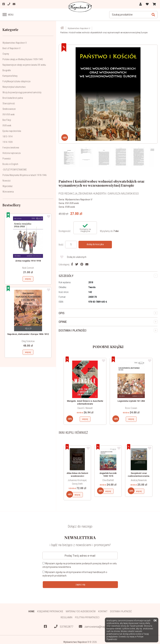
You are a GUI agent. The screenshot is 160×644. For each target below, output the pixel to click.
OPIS (62, 313)
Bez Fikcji (7, 120)
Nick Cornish (28, 268)
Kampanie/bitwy (10, 76)
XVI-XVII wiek (9, 114)
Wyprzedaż (8, 186)
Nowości (7, 181)
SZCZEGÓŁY (66, 276)
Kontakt (103, 611)
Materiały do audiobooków (81, 611)
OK (155, 621)
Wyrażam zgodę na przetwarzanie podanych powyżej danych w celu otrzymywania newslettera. (80, 565)
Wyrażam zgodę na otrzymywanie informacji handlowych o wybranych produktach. (75, 574)
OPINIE (63, 322)
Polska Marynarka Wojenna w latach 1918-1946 (25, 175)
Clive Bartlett (108, 480)
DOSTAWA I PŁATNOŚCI (72, 330)
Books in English (10, 164)
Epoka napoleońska (12, 131)
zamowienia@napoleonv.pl (97, 627)
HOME (31, 611)
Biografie (7, 70)
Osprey (6, 54)
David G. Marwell (85, 408)
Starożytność (9, 103)
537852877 (64, 627)
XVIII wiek (7, 125)
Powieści (7, 159)
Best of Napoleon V (12, 48)
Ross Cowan (131, 408)
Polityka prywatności (87, 617)
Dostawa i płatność (121, 611)
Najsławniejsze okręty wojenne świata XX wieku (24, 65)
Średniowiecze (9, 109)
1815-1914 (8, 137)
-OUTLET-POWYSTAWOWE (15, 170)
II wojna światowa (11, 148)
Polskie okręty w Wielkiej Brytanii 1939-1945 (23, 59)
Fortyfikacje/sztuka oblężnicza (16, 81)
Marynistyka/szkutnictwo (14, 87)
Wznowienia (8, 192)
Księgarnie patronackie (50, 611)
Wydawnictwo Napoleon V (15, 43)
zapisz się (80, 584)
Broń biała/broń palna (13, 98)
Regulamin (66, 617)
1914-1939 (8, 142)
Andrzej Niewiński (139, 480)
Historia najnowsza (12, 153)
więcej (28, 279)
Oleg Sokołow (28, 341)
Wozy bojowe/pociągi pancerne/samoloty (22, 92)
